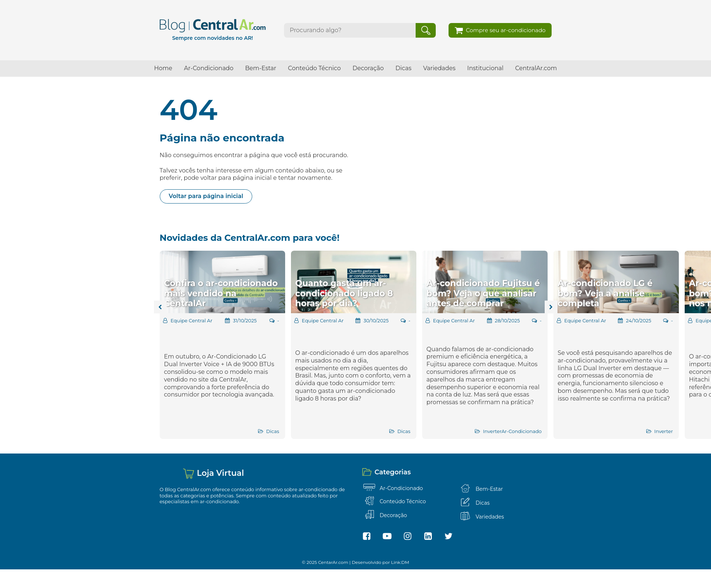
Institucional (485, 68)
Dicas (404, 68)
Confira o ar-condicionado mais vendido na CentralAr (221, 293)
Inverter (492, 431)
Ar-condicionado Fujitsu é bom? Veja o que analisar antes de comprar (483, 293)
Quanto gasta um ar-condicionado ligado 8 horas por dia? (344, 293)
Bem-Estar (260, 68)
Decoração (368, 68)
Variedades (440, 68)
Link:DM (400, 562)
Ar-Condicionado (209, 68)
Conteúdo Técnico (315, 68)
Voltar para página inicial (206, 196)
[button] (500, 30)
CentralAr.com (536, 68)
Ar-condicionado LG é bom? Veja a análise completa (605, 293)
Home (163, 68)
